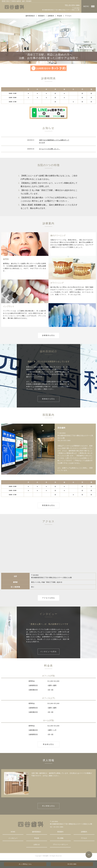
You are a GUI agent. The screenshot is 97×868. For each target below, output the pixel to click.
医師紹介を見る (48, 399)
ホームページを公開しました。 (50, 149)
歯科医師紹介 (30, 16)
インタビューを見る (49, 652)
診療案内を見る (48, 335)
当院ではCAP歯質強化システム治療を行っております (54, 141)
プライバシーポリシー (60, 844)
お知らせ (37, 844)
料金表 (60, 16)
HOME (13, 832)
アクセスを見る (48, 598)
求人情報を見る (48, 806)
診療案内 (51, 16)
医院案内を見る (48, 505)
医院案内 (41, 16)
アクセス (68, 16)
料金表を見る (48, 744)
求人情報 (60, 838)
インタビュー (13, 838)
